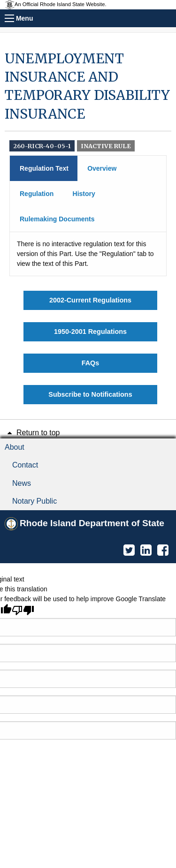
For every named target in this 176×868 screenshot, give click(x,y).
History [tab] (84, 194)
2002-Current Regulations (90, 300)
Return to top (32, 433)
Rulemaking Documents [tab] (57, 219)
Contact (25, 465)
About (15, 447)
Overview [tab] (102, 168)
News (22, 483)
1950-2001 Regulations (90, 332)
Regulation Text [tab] (44, 168)
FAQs (91, 363)
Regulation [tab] (37, 194)
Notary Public (34, 501)
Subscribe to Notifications (90, 394)
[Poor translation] (23, 610)
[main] (88, 227)
